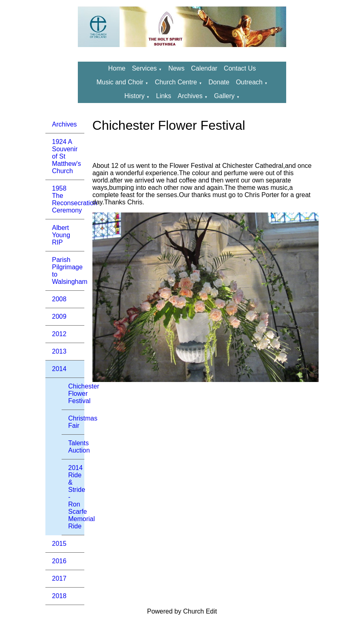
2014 (59, 369)
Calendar (204, 68)
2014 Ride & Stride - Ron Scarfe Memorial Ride (76, 497)
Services (144, 68)
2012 (59, 334)
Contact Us (240, 68)
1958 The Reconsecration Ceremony (68, 199)
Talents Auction (76, 447)
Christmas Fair (76, 422)
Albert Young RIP (61, 235)
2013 (59, 351)
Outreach (250, 82)
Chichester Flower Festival (76, 394)
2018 (59, 596)
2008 (59, 299)
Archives (190, 96)
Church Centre (176, 82)
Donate (219, 82)
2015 (59, 544)
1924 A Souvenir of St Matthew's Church (66, 156)
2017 (59, 578)
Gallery (224, 96)
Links (164, 96)
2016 (59, 561)
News (176, 68)
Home (117, 68)
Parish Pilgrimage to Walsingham (68, 271)
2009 (59, 317)
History (135, 96)
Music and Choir (120, 82)
